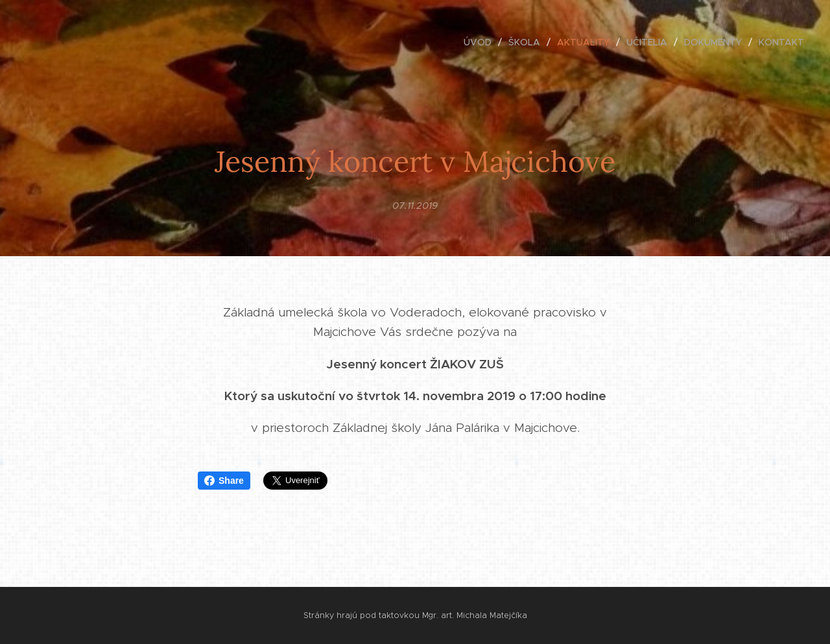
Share (224, 481)
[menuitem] (481, 42)
